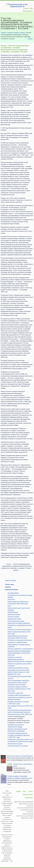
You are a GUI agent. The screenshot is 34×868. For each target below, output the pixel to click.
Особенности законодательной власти (20, 640)
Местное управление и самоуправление (20, 649)
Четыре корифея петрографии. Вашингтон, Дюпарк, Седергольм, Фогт (20, 777)
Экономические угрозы (15, 744)
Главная (3, 33)
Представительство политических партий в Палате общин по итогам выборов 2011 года (18, 672)
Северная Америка (13, 33)
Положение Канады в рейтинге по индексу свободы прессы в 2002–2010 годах (19, 689)
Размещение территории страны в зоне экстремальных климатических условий (20, 740)
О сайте (30, 791)
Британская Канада (14, 614)
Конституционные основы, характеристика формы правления (19, 622)
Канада (22, 33)
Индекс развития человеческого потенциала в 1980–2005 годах (18, 603)
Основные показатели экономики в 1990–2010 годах (18, 703)
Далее (31, 39)
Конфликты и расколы (15, 657)
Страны (26, 8)
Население (11, 599)
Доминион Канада (13, 617)
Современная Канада (14, 619)
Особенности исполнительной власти (19, 630)
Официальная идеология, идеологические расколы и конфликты (20, 660)
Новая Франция (13, 612)
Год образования (13, 593)
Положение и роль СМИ (15, 693)
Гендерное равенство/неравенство (19, 695)
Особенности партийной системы (18, 668)
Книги (31, 8)
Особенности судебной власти (17, 642)
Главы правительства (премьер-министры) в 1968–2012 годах (18, 637)
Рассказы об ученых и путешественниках (20, 756)
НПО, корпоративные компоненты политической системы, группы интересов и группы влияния (18, 683)
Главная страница (10, 580)
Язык (9, 606)
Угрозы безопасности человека (18, 746)
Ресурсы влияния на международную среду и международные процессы (19, 711)
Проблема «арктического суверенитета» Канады (16, 726)
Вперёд (16, 570)
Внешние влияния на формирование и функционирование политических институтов (19, 653)
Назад (9, 564)
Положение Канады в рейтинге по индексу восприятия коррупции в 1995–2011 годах (19, 735)
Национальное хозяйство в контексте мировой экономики (20, 698)
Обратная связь (28, 11)
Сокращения (29, 798)
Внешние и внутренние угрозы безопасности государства (17, 730)
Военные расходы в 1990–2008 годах (20, 714)
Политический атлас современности (18, 5)
